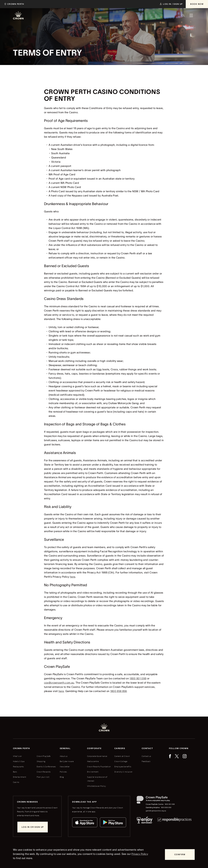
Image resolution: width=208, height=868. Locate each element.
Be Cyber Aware (67, 761)
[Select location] (15, 4)
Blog (62, 777)
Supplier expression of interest (97, 779)
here (73, 577)
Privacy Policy (140, 854)
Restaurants (18, 767)
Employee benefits (123, 767)
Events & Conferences (46, 767)
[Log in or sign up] (33, 827)
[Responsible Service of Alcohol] (145, 821)
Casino (16, 782)
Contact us (146, 756)
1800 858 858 (118, 691)
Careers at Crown (122, 756)
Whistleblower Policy (96, 786)
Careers (120, 748)
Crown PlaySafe (44, 756)
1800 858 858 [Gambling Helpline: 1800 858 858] (166, 807)
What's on (17, 756)
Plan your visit (43, 777)
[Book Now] (197, 4)
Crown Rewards (44, 772)
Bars (15, 772)
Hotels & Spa (19, 761)
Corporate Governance (97, 756)
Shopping (41, 761)
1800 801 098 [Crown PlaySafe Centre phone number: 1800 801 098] (170, 804)
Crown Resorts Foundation (99, 767)
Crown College (121, 761)
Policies (63, 772)
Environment (93, 772)
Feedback (146, 761)
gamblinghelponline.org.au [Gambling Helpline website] (156, 811)
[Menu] (191, 15)
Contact (147, 748)
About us (64, 756)
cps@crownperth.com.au (59, 683)
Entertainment (19, 777)
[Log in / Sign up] (171, 4)
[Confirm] (180, 855)
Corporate (94, 748)
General (65, 748)
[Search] (183, 15)
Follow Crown (179, 748)
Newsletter (65, 767)
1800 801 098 (138, 678)
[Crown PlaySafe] (156, 800)
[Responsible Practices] (175, 821)
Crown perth (22, 748)
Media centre (93, 761)
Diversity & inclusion (123, 772)
